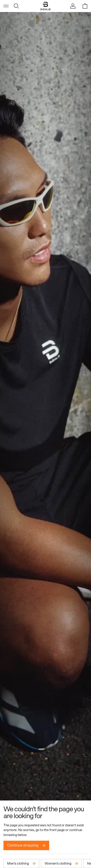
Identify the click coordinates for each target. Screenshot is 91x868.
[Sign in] (73, 6)
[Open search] (16, 6)
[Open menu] (6, 6)
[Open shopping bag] (85, 6)
